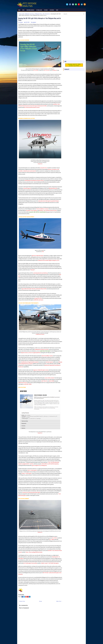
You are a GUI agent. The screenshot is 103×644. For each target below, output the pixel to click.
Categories (52, 10)
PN (44, 14)
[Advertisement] (74, 38)
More (57, 10)
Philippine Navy (39, 14)
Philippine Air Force (30, 14)
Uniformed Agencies (30, 10)
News (23, 10)
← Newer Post (22, 601)
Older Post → (59, 601)
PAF (23, 14)
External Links (39, 10)
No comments (33, 22)
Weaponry (47, 14)
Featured (46, 10)
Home (19, 10)
